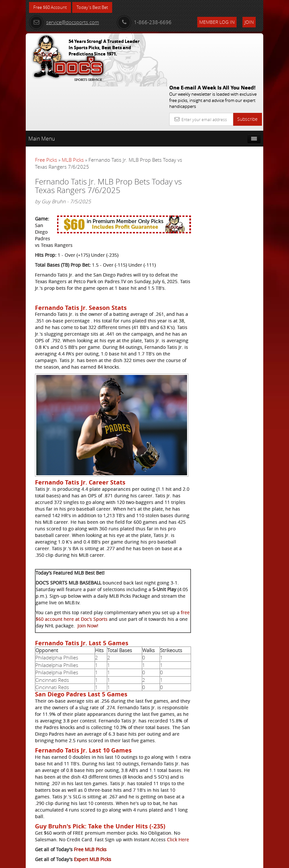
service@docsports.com (64, 22)
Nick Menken (235, 211)
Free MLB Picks (90, 827)
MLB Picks (73, 112)
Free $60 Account (52, 7)
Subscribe (247, 71)
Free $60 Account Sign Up (229, 269)
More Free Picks (234, 141)
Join (249, 22)
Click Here (46, 817)
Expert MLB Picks (93, 837)
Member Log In (217, 22)
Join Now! (128, 583)
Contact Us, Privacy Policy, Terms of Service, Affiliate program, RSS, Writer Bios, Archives (184, 860)
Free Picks (46, 112)
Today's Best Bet (97, 7)
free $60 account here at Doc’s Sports (88, 577)
